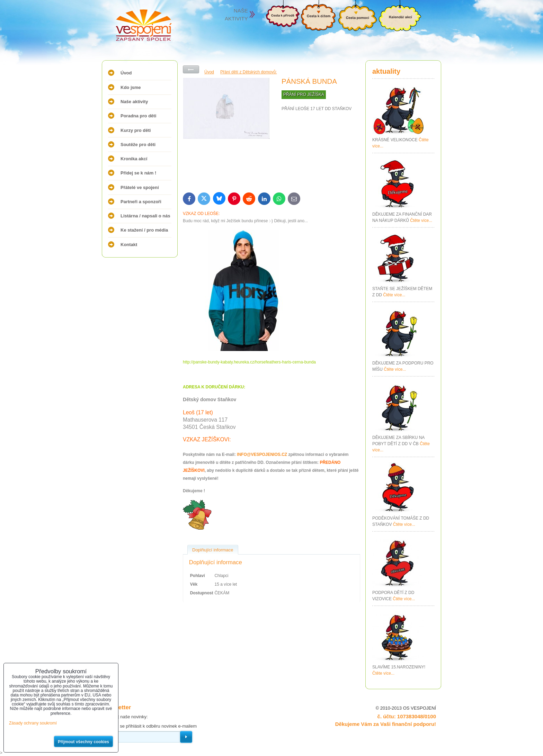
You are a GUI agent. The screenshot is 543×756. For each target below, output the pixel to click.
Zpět (191, 69)
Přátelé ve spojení (140, 187)
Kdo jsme (131, 87)
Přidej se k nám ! (138, 173)
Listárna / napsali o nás (145, 216)
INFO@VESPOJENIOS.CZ (262, 454)
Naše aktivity (134, 102)
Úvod (126, 73)
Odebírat (186, 737)
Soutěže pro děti (138, 145)
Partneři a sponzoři (141, 202)
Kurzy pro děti (136, 130)
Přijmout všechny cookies (83, 742)
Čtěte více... (421, 220)
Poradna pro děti (138, 116)
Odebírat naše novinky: (125, 717)
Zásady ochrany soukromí (33, 723)
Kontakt (129, 245)
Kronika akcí (134, 159)
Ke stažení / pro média (144, 230)
